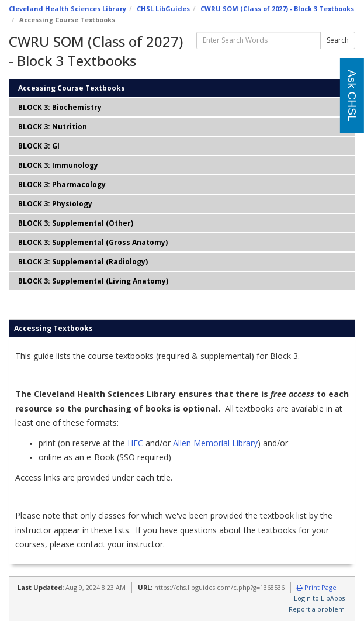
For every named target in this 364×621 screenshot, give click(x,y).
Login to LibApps (319, 598)
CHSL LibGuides (163, 8)
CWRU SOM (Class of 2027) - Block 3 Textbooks (277, 8)
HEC (135, 443)
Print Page (317, 587)
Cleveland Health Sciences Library (67, 8)
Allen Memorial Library (215, 443)
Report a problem (317, 609)
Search (338, 40)
